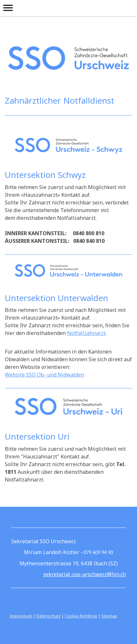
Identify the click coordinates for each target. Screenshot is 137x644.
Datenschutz (48, 616)
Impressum (21, 616)
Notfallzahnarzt (86, 333)
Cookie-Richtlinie (81, 616)
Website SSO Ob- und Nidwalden (44, 375)
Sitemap (109, 616)
